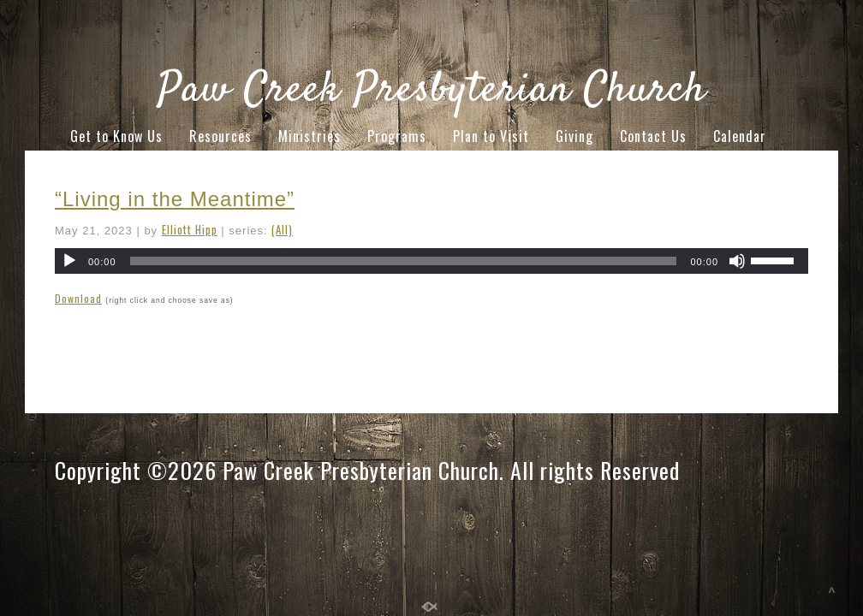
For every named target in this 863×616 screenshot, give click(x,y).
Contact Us (653, 136)
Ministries (309, 136)
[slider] (404, 261)
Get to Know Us (116, 136)
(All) (282, 229)
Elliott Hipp (190, 229)
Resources (220, 136)
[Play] (69, 261)
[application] (431, 261)
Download (78, 298)
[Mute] (737, 261)
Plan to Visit (491, 136)
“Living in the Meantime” (175, 199)
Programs (397, 136)
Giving (574, 136)
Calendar (740, 136)
